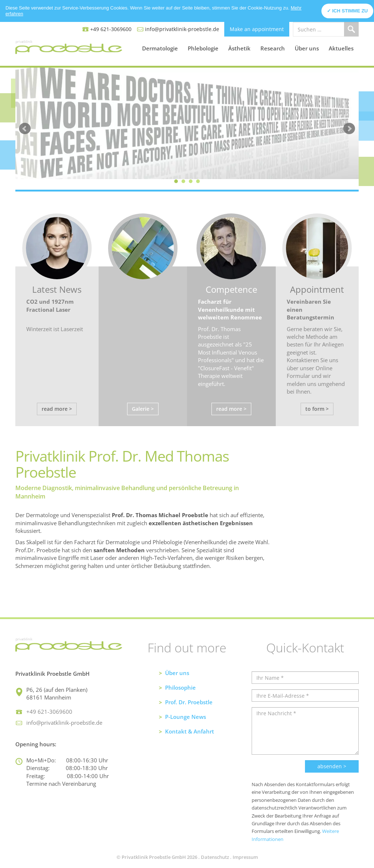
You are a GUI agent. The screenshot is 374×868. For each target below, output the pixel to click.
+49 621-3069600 (111, 29)
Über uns (307, 48)
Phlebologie (203, 48)
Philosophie (180, 687)
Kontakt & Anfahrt (190, 731)
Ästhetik (239, 48)
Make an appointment (257, 29)
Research (273, 48)
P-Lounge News (186, 717)
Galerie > (143, 409)
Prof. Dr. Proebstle (189, 702)
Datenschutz (215, 857)
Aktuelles (341, 48)
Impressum (245, 857)
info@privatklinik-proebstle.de (182, 29)
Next (349, 129)
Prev (25, 129)
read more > (57, 409)
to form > (317, 409)
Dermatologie (160, 48)
